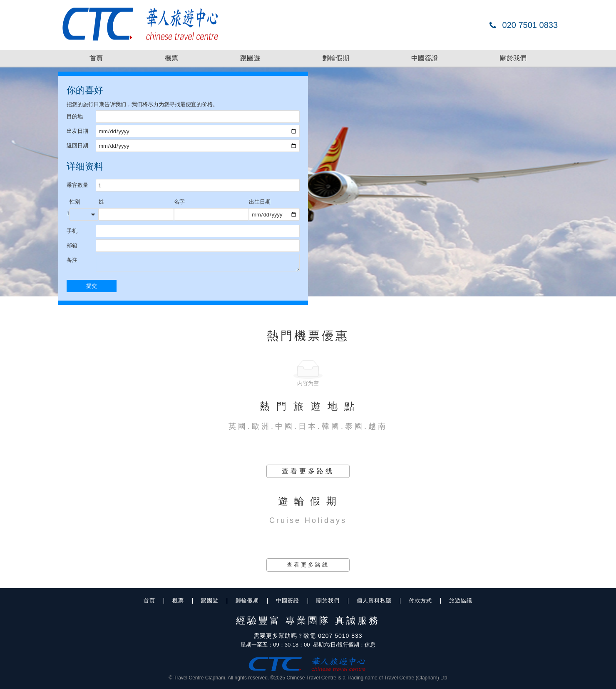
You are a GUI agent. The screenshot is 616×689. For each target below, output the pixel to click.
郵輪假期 (336, 58)
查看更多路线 (308, 471)
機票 (171, 58)
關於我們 (513, 58)
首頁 (96, 58)
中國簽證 (425, 58)
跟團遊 (250, 58)
